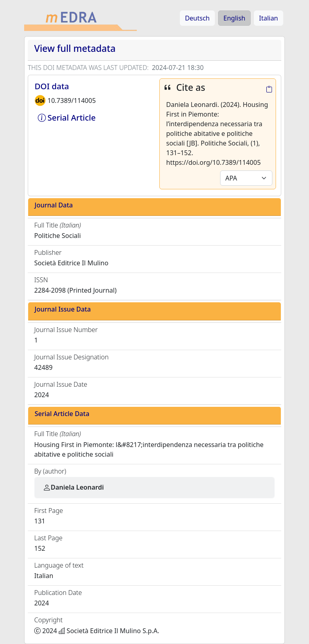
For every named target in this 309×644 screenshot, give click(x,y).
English (234, 18)
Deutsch (198, 18)
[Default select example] (246, 178)
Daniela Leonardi (73, 487)
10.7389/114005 (72, 100)
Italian (269, 18)
